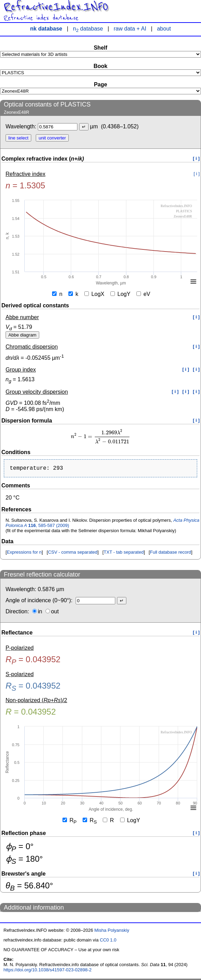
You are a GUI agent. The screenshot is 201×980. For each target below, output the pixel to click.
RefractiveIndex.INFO (56, 7)
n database (88, 29)
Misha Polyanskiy (112, 932)
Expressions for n (24, 553)
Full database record (171, 553)
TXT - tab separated (124, 553)
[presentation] (100, 437)
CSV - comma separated (73, 553)
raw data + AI (130, 29)
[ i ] (196, 158)
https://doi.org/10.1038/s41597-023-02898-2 (48, 971)
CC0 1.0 (108, 941)
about (164, 29)
